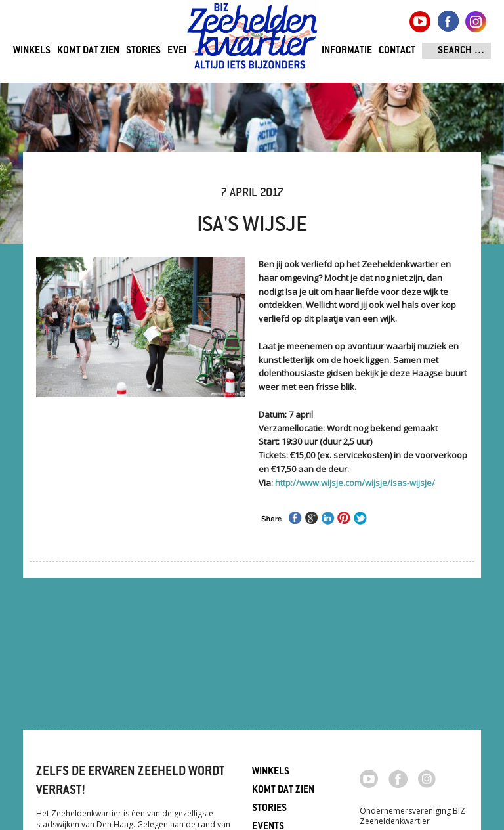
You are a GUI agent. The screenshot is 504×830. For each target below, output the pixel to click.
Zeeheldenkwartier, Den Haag (252, 41)
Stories (143, 51)
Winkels (32, 51)
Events (183, 51)
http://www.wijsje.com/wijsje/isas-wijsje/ (355, 483)
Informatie (347, 51)
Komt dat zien (88, 51)
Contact (397, 51)
